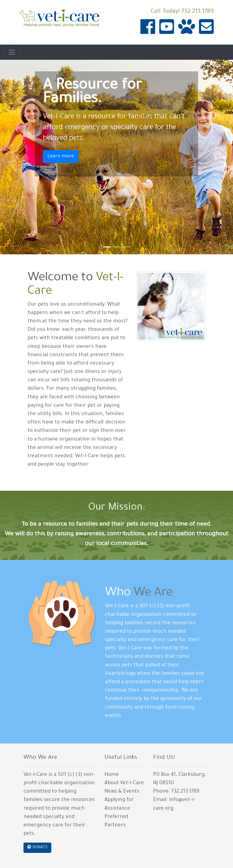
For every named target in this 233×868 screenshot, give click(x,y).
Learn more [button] (61, 156)
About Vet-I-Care (124, 783)
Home (112, 775)
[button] (17, 157)
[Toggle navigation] (12, 52)
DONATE (37, 847)
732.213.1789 (198, 12)
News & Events (122, 792)
